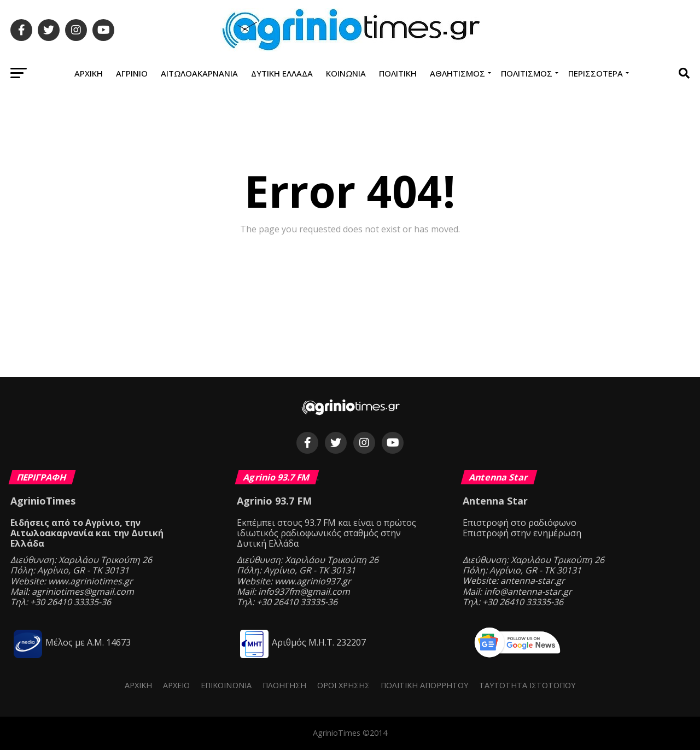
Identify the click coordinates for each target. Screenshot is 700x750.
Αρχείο (176, 685)
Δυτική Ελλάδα (282, 73)
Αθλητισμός (457, 73)
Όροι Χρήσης (343, 685)
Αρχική (89, 73)
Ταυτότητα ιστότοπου (527, 685)
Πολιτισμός (527, 73)
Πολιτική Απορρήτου (424, 685)
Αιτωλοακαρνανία (199, 73)
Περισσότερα (596, 73)
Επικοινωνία (226, 685)
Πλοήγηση (284, 685)
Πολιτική (398, 73)
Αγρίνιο (132, 73)
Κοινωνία (346, 73)
